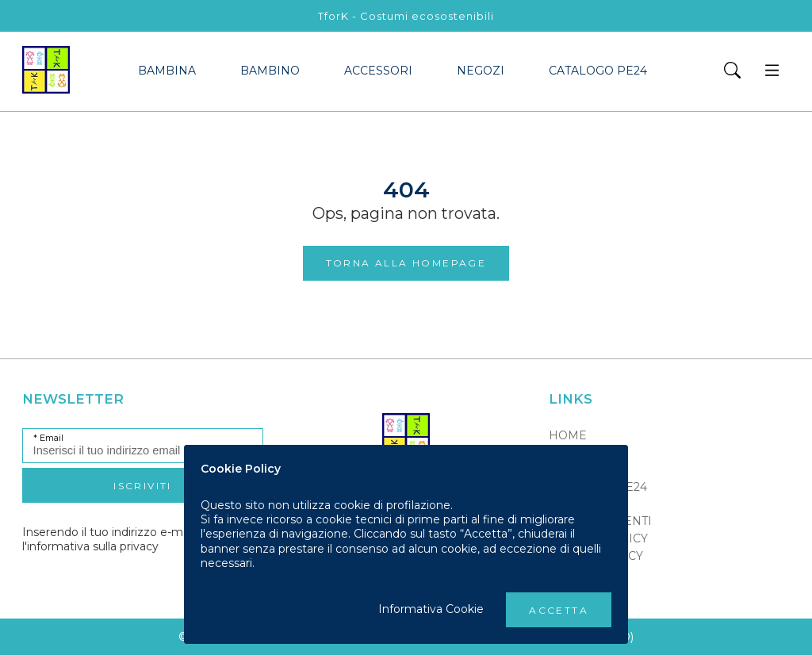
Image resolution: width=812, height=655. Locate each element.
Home (568, 435)
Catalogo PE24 (598, 71)
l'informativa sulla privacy (90, 546)
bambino (270, 71)
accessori (378, 71)
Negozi (481, 71)
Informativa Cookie (431, 609)
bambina (167, 71)
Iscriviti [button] (143, 486)
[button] (732, 71)
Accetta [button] (559, 610)
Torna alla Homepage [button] (406, 263)
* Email (48, 438)
